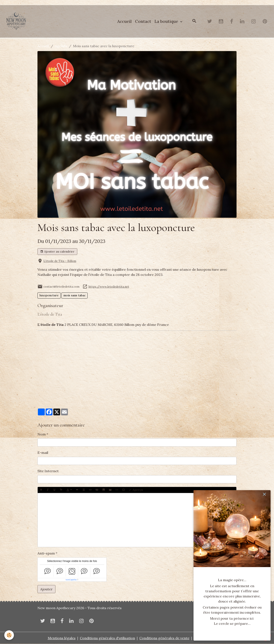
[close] (264, 494)
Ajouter (46, 589)
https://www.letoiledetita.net (109, 287)
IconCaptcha (71, 580)
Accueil (124, 21)
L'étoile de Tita (50, 314)
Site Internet (48, 471)
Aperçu (136, 490)
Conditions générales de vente (164, 638)
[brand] (17, 21)
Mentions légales (62, 638)
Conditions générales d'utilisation (107, 638)
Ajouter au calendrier (57, 252)
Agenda (61, 46)
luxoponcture (49, 295)
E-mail (43, 453)
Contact (143, 21)
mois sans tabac (74, 295)
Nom (42, 434)
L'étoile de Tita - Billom (60, 261)
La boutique (167, 21)
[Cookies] (9, 635)
